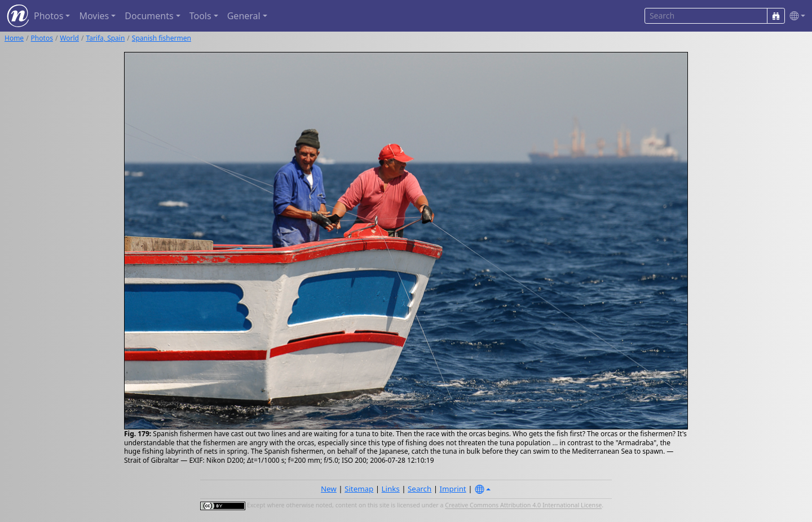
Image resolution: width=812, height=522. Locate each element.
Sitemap (359, 489)
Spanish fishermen (162, 38)
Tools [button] (200, 16)
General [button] (244, 16)
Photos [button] (48, 16)
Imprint (453, 489)
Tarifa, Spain (105, 38)
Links (391, 489)
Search (420, 489)
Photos (42, 38)
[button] (795, 16)
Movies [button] (94, 16)
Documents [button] (149, 16)
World (69, 38)
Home (14, 38)
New (329, 489)
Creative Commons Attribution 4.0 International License (523, 506)
